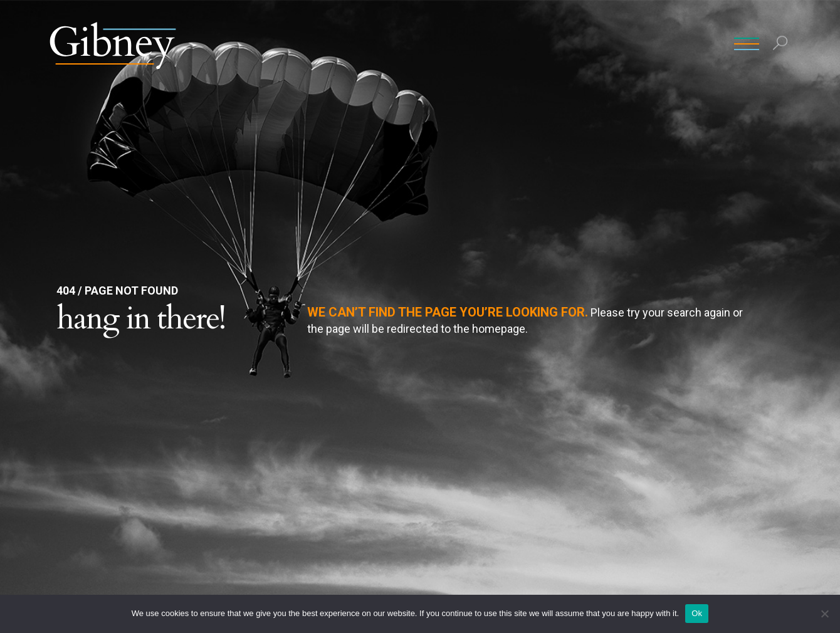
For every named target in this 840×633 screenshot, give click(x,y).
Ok (697, 613)
